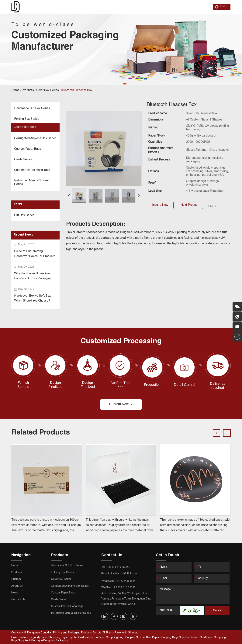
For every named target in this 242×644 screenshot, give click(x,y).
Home (111, 7)
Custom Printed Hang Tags (32, 170)
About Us (162, 7)
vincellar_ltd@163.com (123, 574)
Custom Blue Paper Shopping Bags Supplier (163, 638)
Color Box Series (48, 91)
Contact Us (195, 7)
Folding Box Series (27, 119)
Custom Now (121, 404)
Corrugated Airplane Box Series (35, 139)
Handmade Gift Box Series (32, 109)
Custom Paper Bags (28, 149)
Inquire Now (160, 205)
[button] (69, 196)
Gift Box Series (24, 216)
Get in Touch (167, 555)
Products (127, 7)
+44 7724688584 (125, 581)
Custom (145, 7)
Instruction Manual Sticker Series (32, 183)
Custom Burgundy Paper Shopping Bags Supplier (48, 638)
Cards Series (23, 160)
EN (222, 7)
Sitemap (133, 633)
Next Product (190, 205)
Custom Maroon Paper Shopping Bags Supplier (107, 638)
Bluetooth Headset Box (77, 91)
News (178, 7)
